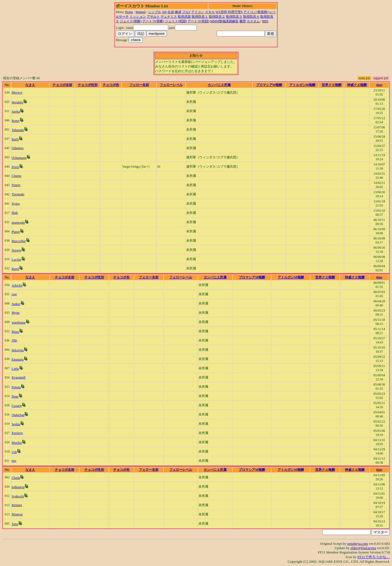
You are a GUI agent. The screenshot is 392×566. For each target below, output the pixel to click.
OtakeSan (18, 415)
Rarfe (15, 139)
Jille (14, 340)
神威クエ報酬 (357, 85)
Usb (14, 452)
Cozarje (17, 406)
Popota (16, 387)
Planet (16, 232)
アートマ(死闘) (198, 21)
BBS (265, 21)
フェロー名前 (139, 85)
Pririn (15, 167)
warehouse (19, 322)
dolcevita (18, 350)
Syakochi (18, 496)
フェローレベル (171, 85)
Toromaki (18, 194)
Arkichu (17, 285)
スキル (210, 12)
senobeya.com (357, 544)
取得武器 (184, 17)
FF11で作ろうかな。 (374, 557)
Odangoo (18, 148)
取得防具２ (217, 17)
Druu (15, 396)
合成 (171, 12)
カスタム (253, 21)
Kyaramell (19, 377)
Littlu (15, 369)
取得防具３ (234, 17)
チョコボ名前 (62, 85)
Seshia (16, 424)
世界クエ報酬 (332, 85)
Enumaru (18, 359)
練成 (178, 12)
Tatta (15, 524)
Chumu (16, 176)
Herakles (18, 102)
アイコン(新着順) (256, 12)
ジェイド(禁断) (131, 21)
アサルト (153, 17)
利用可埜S (235, 12)
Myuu (16, 313)
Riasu (15, 332)
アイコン (198, 12)
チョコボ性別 (88, 85)
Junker (16, 304)
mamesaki (18, 223)
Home (129, 12)
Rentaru (17, 505)
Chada (16, 478)
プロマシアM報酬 (269, 85)
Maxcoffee (19, 241)
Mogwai (17, 514)
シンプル (155, 12)
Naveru (16, 250)
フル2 (186, 12)
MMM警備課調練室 (224, 21)
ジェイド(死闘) (176, 21)
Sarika (16, 112)
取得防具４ (251, 17)
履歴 (243, 21)
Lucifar (16, 260)
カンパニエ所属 (219, 85)
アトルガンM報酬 (302, 85)
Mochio (17, 443)
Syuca (16, 204)
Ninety (16, 185)
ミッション (138, 17)
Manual (141, 12)
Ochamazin (19, 158)
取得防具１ (200, 17)
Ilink (15, 213)
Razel (15, 269)
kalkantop (18, 487)
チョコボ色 (111, 85)
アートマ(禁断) (153, 21)
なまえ (30, 85)
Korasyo (17, 433)
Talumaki (18, 130)
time (379, 85)
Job (164, 12)
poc (14, 461)
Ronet (16, 121)
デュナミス (169, 17)
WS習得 (221, 12)
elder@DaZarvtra (363, 548)
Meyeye (17, 93)
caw (14, 294)
